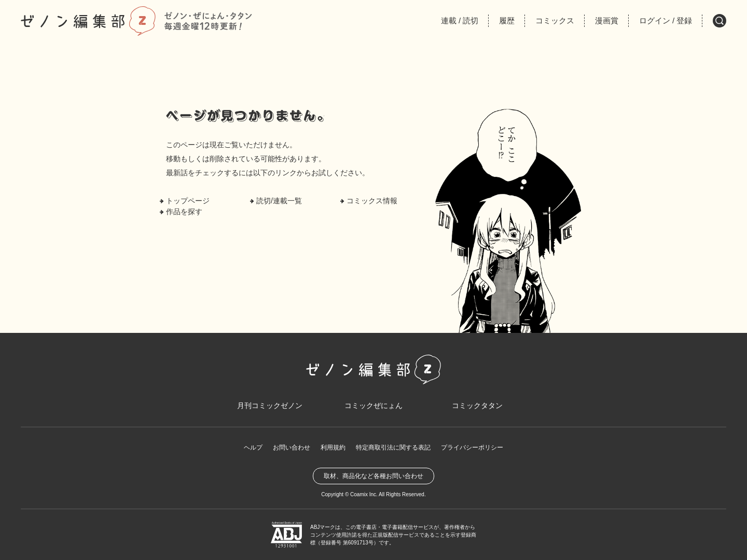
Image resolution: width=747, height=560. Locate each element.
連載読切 (460, 20)
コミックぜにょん (374, 405)
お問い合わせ (292, 447)
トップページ (188, 201)
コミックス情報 (372, 201)
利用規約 (333, 447)
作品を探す (184, 212)
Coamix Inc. (364, 494)
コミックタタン (477, 405)
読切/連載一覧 (279, 201)
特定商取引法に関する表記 (393, 447)
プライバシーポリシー (472, 447)
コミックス (555, 20)
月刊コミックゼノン (270, 405)
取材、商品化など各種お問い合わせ (374, 476)
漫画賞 (607, 20)
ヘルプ (253, 447)
